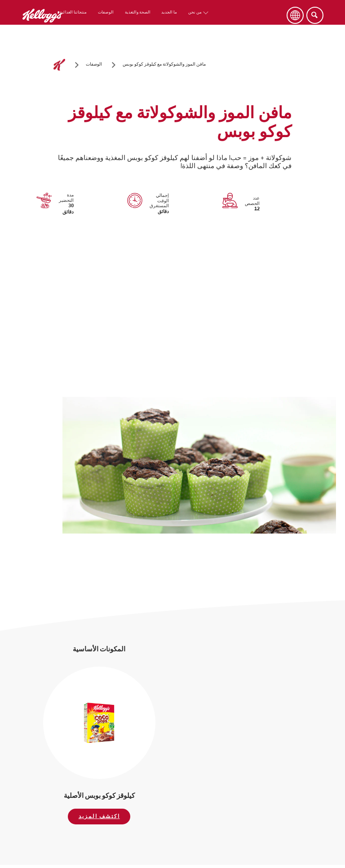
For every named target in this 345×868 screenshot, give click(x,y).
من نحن (195, 12)
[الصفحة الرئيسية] (59, 65)
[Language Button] (295, 15)
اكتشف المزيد (99, 816)
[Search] (315, 15)
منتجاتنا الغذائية (73, 12)
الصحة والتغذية (138, 12)
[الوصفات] (94, 65)
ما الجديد (169, 12)
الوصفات (106, 12)
